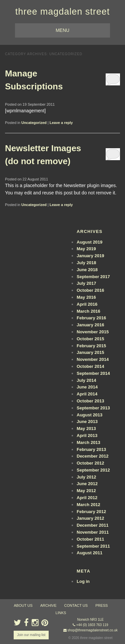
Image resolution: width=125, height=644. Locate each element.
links (61, 613)
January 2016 (90, 325)
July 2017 (86, 283)
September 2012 (93, 470)
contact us (76, 605)
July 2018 (86, 263)
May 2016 (86, 297)
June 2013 (87, 422)
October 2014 (90, 366)
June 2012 (87, 484)
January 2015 (90, 352)
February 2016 (91, 318)
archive (48, 605)
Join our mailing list (31, 635)
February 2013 (91, 449)
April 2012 (87, 498)
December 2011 (92, 525)
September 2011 (93, 546)
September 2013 (93, 408)
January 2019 (90, 256)
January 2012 (90, 518)
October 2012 (90, 463)
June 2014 (87, 387)
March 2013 (88, 442)
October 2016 (90, 290)
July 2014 (86, 380)
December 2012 (92, 456)
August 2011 (89, 553)
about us (23, 605)
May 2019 (86, 249)
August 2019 (89, 242)
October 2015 (90, 339)
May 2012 (86, 491)
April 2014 (87, 394)
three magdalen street (63, 12)
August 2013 (89, 415)
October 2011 (90, 539)
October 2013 (90, 401)
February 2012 (91, 512)
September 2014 (93, 373)
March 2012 (88, 505)
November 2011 (93, 532)
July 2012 (86, 477)
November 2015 (93, 332)
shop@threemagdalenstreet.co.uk (93, 630)
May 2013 (86, 429)
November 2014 (93, 359)
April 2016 (87, 304)
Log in (83, 581)
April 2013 (87, 435)
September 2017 (93, 277)
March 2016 (88, 311)
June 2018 (87, 270)
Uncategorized (34, 123)
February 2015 (91, 346)
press (101, 605)
